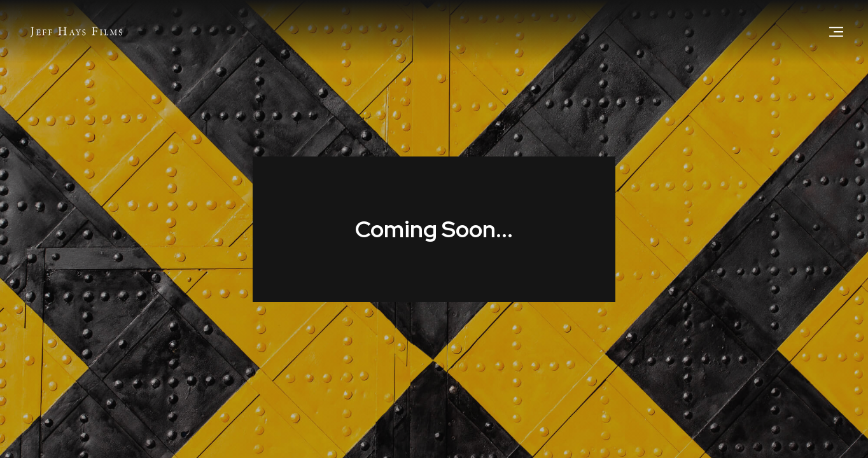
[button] (836, 32)
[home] (76, 32)
